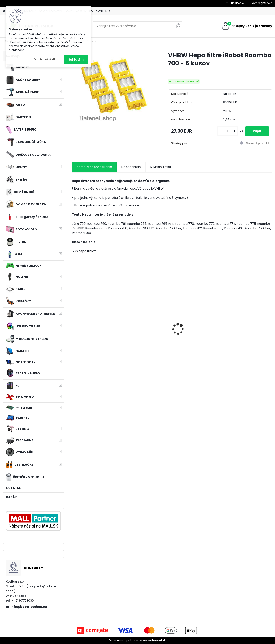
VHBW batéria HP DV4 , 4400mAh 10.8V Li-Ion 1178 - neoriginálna (95, 335)
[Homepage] (4, 11)
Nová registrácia (261, 3)
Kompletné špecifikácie (94, 167)
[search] (178, 27)
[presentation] (74, 322)
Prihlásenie (237, 3)
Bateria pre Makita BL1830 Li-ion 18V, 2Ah (147, 324)
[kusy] (228, 131)
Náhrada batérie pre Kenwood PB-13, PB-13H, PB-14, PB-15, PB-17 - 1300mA (247, 330)
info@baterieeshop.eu (29, 607)
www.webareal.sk (153, 640)
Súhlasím (76, 59)
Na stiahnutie (131, 167)
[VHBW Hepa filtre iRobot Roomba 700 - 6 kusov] (114, 87)
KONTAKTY (103, 11)
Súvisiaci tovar (161, 167)
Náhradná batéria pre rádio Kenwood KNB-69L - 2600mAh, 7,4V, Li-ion (197, 330)
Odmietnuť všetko (46, 59)
